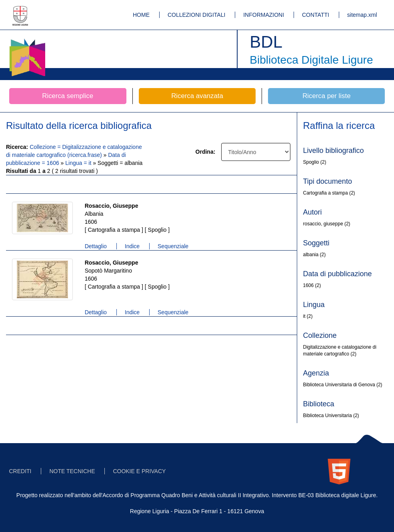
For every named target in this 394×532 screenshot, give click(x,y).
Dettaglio (96, 246)
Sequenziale (173, 246)
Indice (132, 246)
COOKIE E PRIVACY (139, 471)
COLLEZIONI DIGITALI (196, 15)
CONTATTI (316, 15)
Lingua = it (79, 163)
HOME (141, 15)
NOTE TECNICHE (72, 471)
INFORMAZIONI (264, 15)
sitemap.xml (362, 15)
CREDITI (20, 471)
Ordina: (206, 152)
